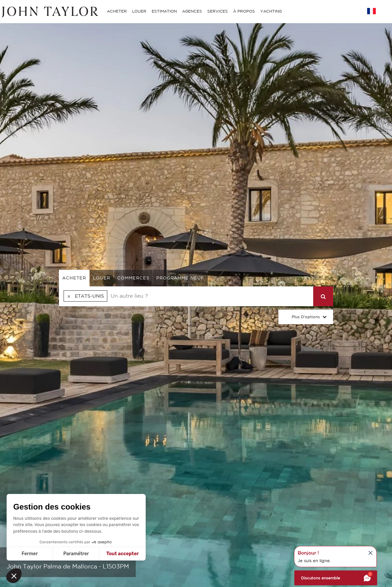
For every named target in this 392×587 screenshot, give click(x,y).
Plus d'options (306, 317)
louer (102, 278)
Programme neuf (180, 278)
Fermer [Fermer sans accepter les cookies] (30, 554)
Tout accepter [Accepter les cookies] (122, 554)
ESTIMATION (164, 11)
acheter (74, 278)
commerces (133, 278)
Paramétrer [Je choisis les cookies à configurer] (76, 554)
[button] (14, 576)
